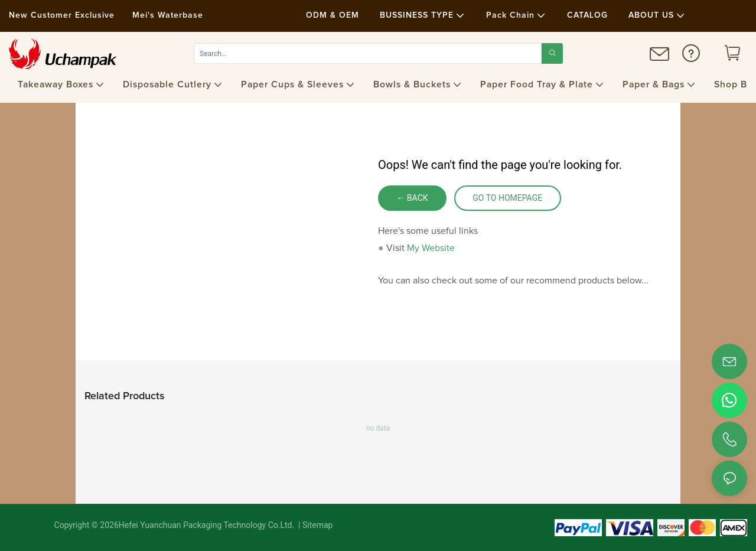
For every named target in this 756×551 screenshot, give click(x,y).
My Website (431, 248)
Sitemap (317, 525)
